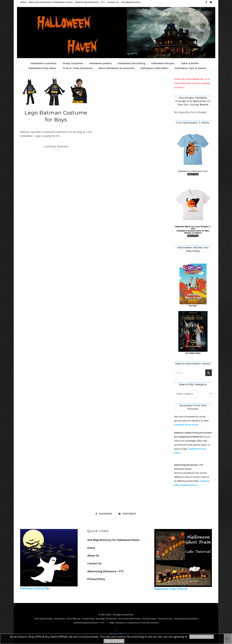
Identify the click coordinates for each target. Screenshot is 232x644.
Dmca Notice (73, 619)
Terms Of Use (165, 619)
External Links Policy (130, 619)
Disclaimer (60, 619)
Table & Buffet (190, 63)
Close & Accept (114, 641)
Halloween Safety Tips (49, 560)
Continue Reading (56, 147)
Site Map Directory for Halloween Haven (113, 540)
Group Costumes (73, 63)
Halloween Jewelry (101, 63)
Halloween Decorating (132, 63)
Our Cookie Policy (202, 637)
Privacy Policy (96, 579)
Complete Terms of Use (186, 425)
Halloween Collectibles (155, 68)
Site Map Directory (131, 2)
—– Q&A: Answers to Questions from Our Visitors (132, 623)
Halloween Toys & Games (190, 68)
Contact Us (113, 2)
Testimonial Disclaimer (186, 619)
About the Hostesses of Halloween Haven (51, 2)
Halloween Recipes (163, 63)
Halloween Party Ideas (42, 68)
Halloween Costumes (44, 63)
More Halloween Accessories (117, 68)
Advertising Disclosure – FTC (90, 2)
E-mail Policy (88, 619)
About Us (93, 556)
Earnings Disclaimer (107, 619)
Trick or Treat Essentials (78, 68)
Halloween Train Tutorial (183, 560)
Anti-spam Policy (44, 619)
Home (23, 2)
